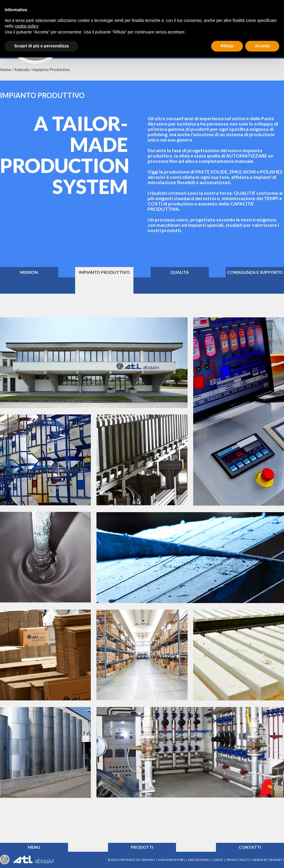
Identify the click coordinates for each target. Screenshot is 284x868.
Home (5, 69)
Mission (29, 272)
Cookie (218, 860)
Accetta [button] (262, 46)
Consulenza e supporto (255, 272)
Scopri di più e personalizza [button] (41, 46)
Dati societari (199, 860)
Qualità (180, 272)
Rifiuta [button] (227, 46)
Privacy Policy (238, 860)
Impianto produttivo (104, 272)
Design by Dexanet (267, 860)
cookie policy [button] (26, 26)
